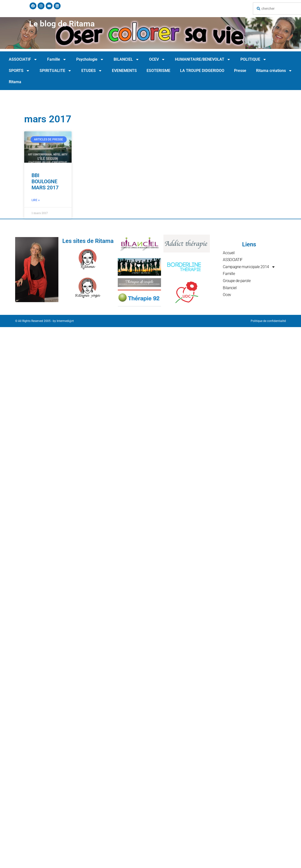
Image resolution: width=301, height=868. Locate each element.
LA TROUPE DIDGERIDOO (202, 71)
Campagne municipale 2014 (249, 267)
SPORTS (19, 71)
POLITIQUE (253, 59)
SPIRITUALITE (56, 71)
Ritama (15, 82)
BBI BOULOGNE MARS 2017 (45, 182)
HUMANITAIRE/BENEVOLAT (203, 59)
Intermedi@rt (65, 321)
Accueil (229, 253)
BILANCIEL (126, 59)
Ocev (227, 295)
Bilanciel (230, 288)
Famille (57, 59)
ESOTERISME (158, 71)
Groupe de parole (237, 281)
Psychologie (90, 59)
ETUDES (92, 71)
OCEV (157, 59)
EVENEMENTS (124, 71)
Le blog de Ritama (62, 24)
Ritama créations (274, 71)
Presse (240, 71)
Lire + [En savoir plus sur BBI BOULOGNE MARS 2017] (36, 200)
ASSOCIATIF (23, 59)
